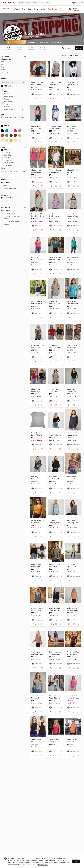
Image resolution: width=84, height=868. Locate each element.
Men (24, 9)
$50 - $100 (7, 158)
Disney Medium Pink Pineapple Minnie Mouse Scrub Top (72, 127)
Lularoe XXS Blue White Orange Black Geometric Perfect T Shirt (37, 346)
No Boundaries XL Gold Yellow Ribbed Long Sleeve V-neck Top (38, 522)
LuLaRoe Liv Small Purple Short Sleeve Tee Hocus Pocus (55, 215)
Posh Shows (52, 9)
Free (4, 186)
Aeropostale (7, 96)
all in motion (7, 102)
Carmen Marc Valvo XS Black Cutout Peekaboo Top (73, 390)
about (70, 48)
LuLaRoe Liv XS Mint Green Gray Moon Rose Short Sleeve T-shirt (37, 215)
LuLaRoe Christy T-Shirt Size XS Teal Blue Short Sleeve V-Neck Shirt (55, 259)
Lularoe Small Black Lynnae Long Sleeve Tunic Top (72, 434)
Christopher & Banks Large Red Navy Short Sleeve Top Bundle (55, 346)
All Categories (6, 59)
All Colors (6, 126)
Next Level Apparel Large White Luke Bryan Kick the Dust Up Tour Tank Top (55, 697)
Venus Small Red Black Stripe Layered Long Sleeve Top (73, 653)
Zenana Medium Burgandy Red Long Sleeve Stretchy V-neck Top (55, 653)
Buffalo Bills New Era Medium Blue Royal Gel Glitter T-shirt (55, 127)
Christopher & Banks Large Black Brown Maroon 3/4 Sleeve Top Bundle (36, 566)
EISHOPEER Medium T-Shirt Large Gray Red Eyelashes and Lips (55, 303)
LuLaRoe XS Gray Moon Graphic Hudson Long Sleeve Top (37, 609)
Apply (24, 171)
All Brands (6, 86)
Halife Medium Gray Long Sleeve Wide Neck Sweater (73, 522)
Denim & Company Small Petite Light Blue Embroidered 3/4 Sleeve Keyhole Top (55, 522)
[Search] (36, 3)
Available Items (8, 213)
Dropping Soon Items (10, 221)
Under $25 (6, 152)
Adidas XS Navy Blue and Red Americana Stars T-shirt (71, 171)
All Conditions (7, 198)
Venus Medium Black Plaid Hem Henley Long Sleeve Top (55, 609)
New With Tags (8, 201)
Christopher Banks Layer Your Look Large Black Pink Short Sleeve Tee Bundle (38, 390)
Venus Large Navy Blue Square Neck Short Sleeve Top (38, 303)
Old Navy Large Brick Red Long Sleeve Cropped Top (37, 653)
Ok (76, 861)
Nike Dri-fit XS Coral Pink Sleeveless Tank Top (72, 741)
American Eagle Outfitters (12, 109)
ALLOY (5, 104)
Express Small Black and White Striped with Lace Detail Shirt (73, 215)
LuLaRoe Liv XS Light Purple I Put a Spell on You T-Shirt (73, 84)
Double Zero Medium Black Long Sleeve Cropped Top (54, 434)
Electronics (5, 72)
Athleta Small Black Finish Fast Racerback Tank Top (37, 741)
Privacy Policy (43, 865)
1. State (5, 89)
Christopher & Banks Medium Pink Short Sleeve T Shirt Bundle (38, 171)
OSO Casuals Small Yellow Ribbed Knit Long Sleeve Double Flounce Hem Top (73, 566)
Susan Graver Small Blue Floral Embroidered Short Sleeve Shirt (73, 303)
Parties (43, 9)
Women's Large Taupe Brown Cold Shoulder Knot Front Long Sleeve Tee (55, 566)
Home (36, 9)
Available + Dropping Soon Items (12, 217)
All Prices (6, 150)
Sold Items (6, 224)
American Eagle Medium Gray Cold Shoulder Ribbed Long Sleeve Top (37, 697)
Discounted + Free (9, 189)
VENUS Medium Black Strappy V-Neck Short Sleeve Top (37, 84)
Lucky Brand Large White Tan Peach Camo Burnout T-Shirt (37, 434)
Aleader (5, 99)
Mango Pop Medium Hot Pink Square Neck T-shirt (37, 259)
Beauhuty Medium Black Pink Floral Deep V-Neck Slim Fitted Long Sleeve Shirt (37, 478)
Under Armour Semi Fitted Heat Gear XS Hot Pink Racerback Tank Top (55, 741)
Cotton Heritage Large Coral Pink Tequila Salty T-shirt (37, 127)
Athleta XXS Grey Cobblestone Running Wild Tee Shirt (55, 84)
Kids (29, 9)
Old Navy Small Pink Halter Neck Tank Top (73, 697)
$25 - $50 (6, 155)
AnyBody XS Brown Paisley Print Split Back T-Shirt (55, 390)
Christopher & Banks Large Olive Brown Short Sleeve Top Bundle (73, 346)
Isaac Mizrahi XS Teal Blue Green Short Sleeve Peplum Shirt (73, 259)
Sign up (80, 3)
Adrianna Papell (8, 94)
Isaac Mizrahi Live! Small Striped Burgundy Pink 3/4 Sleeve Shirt (73, 478)
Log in (73, 3)
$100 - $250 (7, 160)
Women (17, 9)
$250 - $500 (7, 163)
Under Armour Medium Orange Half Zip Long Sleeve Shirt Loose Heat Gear (73, 609)
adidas (5, 91)
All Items (5, 183)
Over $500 (6, 165)
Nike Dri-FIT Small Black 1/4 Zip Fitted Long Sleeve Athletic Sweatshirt (55, 478)
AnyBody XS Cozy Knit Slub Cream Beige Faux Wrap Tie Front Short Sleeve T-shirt (55, 171)
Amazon (5, 107)
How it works (61, 9)
